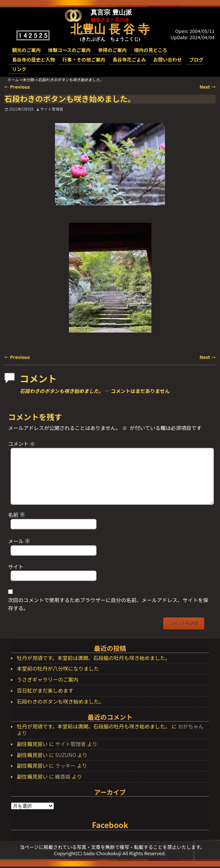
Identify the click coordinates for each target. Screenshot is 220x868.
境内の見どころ (151, 50)
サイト (16, 567)
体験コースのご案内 (69, 50)
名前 (17, 514)
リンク (19, 69)
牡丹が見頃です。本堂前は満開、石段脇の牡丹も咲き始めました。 (94, 658)
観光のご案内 (26, 50)
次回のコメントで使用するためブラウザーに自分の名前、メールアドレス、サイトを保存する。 (108, 604)
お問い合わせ (168, 60)
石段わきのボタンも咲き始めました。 (60, 702)
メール (20, 541)
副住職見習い (32, 744)
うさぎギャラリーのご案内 (48, 680)
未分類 (29, 80)
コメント (22, 444)
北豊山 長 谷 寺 (110, 29)
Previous (17, 87)
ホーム (13, 80)
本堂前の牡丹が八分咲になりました (58, 669)
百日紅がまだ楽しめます (45, 691)
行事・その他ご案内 (84, 60)
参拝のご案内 (112, 50)
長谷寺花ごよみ (129, 60)
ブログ (196, 60)
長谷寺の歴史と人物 (34, 60)
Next (208, 87)
